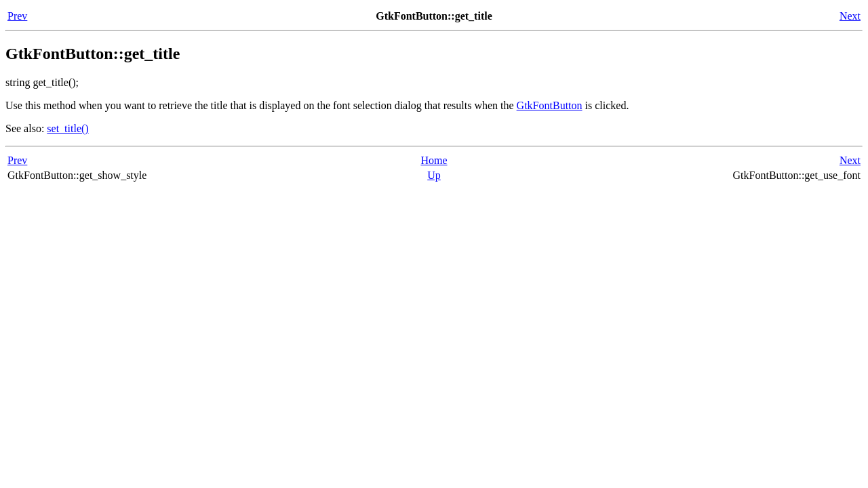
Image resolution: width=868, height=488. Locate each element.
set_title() (67, 128)
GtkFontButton (550, 105)
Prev (17, 16)
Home (434, 160)
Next (850, 16)
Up (434, 175)
